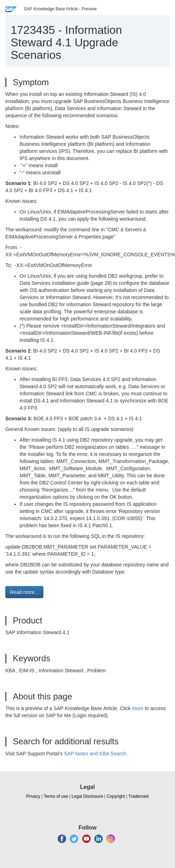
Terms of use (56, 796)
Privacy (33, 796)
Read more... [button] (24, 592)
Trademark (139, 796)
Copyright (116, 796)
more (138, 708)
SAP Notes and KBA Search (95, 754)
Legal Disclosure (87, 796)
